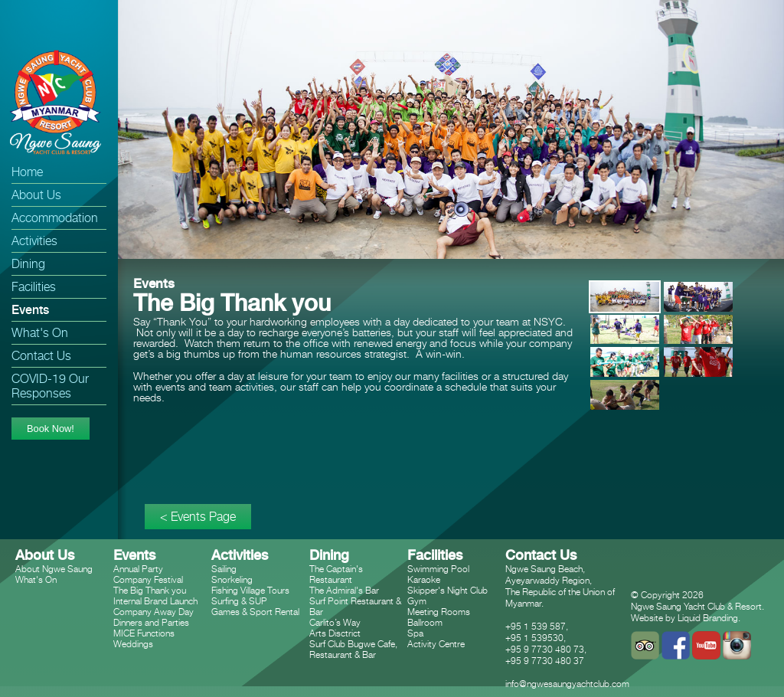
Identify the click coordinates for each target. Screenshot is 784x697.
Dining (28, 264)
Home (27, 172)
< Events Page (198, 517)
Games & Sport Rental (255, 612)
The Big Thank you (150, 590)
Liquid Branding (708, 618)
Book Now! (51, 429)
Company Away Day (154, 612)
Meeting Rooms (439, 612)
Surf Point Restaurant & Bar (355, 606)
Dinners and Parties (151, 622)
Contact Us (41, 356)
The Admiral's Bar (344, 590)
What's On (40, 333)
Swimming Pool (438, 569)
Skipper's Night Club (448, 590)
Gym (417, 601)
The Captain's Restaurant (336, 574)
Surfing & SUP (239, 601)
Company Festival (148, 579)
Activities (34, 241)
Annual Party (138, 569)
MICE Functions (144, 633)
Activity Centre (436, 644)
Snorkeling (232, 579)
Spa (415, 633)
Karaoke (424, 579)
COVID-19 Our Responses (50, 386)
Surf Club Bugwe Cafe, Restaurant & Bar (353, 649)
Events (30, 310)
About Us (36, 195)
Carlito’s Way (335, 622)
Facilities (34, 287)
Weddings (133, 644)
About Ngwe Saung (54, 569)
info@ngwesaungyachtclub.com (567, 684)
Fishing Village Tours (250, 590)
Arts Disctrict (335, 633)
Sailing (224, 569)
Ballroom (425, 622)
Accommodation (55, 218)
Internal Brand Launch (155, 601)
